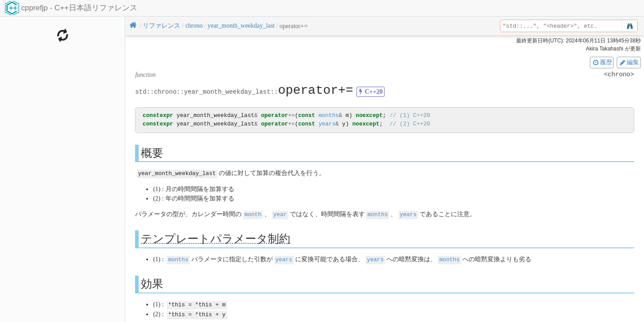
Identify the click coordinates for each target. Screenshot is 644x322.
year (280, 214)
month (253, 214)
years (327, 124)
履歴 (602, 62)
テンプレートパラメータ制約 (216, 238)
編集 (629, 62)
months (328, 115)
